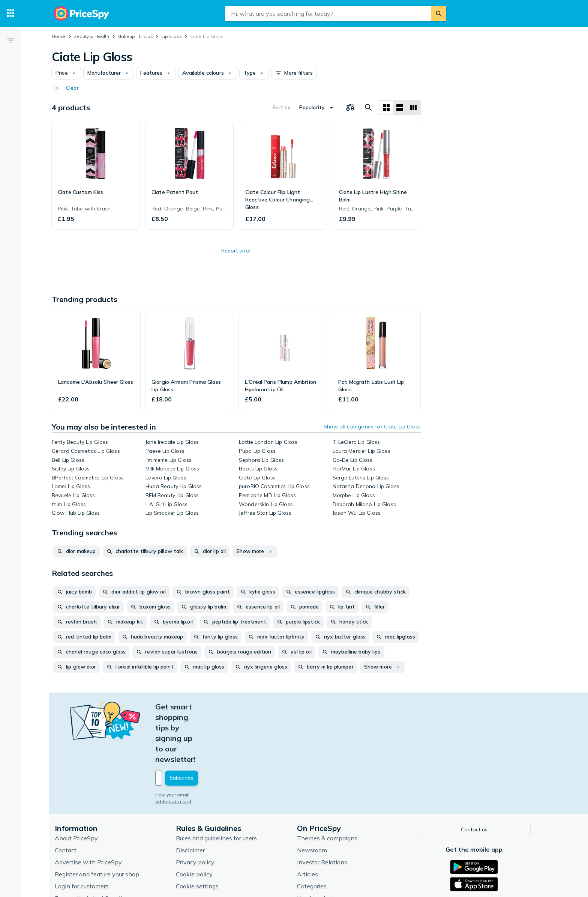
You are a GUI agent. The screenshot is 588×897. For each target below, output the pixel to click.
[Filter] (10, 41)
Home (58, 36)
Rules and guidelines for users (218, 785)
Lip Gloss (172, 36)
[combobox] (328, 14)
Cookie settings (199, 833)
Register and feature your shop (98, 821)
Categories (313, 833)
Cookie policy (196, 821)
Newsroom (313, 797)
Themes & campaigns (329, 785)
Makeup (126, 36)
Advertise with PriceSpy (90, 809)
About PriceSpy (78, 785)
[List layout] (400, 108)
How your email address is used (192, 742)
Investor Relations (324, 809)
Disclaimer (192, 797)
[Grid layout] (386, 108)
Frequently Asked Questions (95, 845)
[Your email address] (208, 726)
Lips (148, 36)
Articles (309, 821)
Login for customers (83, 833)
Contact (67, 797)
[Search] (439, 14)
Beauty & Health (91, 36)
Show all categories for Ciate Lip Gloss (372, 427)
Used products (318, 845)
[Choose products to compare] (350, 108)
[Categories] (10, 14)
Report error (236, 251)
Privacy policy (197, 809)
